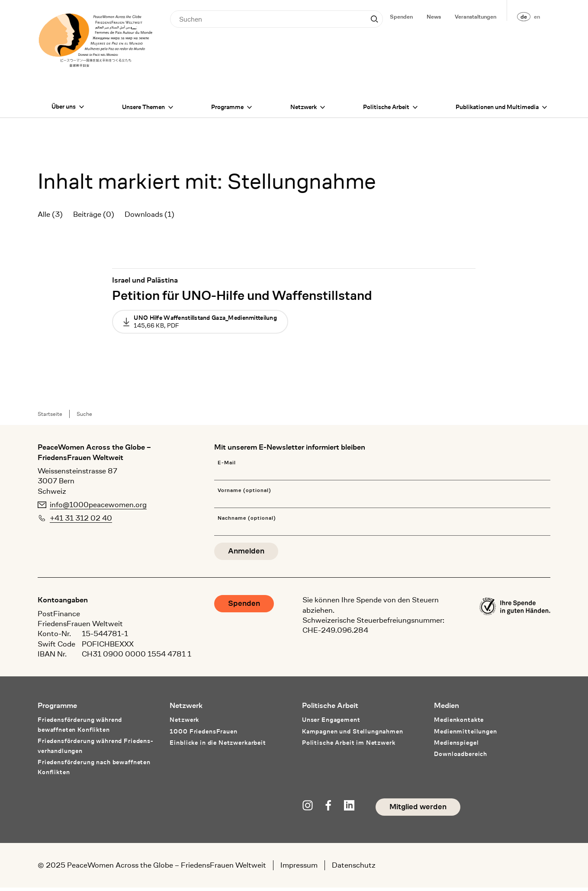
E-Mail (227, 466)
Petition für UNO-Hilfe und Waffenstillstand (242, 299)
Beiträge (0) (94, 218)
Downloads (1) (149, 218)
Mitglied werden (418, 810)
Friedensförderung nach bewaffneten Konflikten (94, 770)
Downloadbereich (461, 757)
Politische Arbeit (386, 110)
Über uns (64, 110)
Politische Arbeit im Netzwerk (349, 746)
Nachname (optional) (247, 522)
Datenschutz (354, 868)
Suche (84, 417)
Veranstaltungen (476, 17)
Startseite (50, 417)
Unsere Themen (143, 110)
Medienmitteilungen (465, 735)
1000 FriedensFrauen (203, 735)
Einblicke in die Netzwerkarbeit (218, 746)
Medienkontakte (459, 723)
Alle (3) (50, 218)
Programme (227, 110)
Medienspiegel (456, 746)
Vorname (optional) (244, 494)
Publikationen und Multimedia (497, 110)
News (434, 17)
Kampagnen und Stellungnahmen (353, 735)
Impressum (299, 868)
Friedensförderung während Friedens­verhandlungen (95, 749)
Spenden (401, 17)
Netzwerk (304, 110)
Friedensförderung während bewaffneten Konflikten (80, 728)
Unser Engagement (331, 723)
